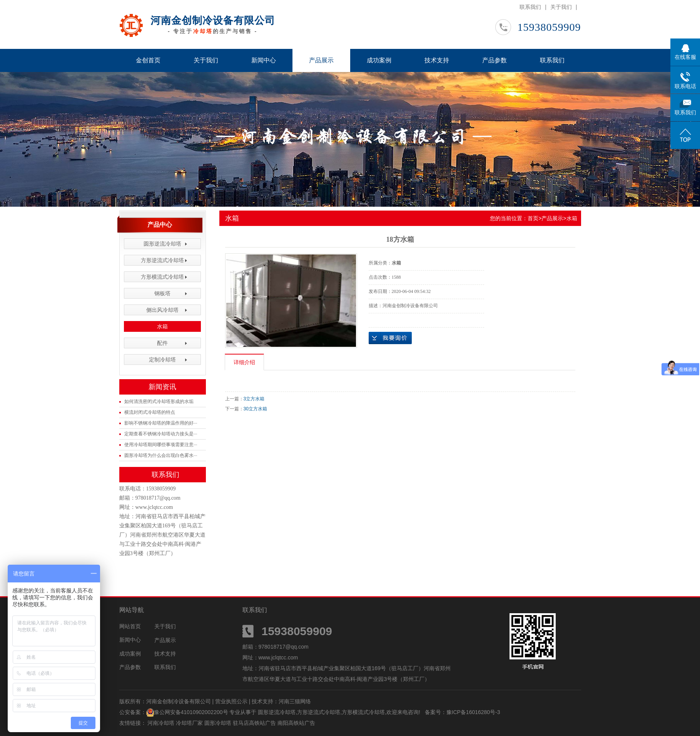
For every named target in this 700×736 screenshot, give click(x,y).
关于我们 (561, 7)
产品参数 (495, 60)
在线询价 (390, 338)
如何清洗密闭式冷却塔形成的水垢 (159, 401)
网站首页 (130, 626)
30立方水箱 (255, 409)
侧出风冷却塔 (162, 310)
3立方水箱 (254, 399)
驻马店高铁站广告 (255, 723)
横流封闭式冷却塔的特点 (150, 412)
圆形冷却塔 (219, 723)
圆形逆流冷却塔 (162, 244)
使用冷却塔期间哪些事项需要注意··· (161, 445)
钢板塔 (162, 293)
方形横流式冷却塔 (162, 277)
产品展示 (321, 60)
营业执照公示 (231, 701)
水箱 (162, 326)
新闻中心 (264, 60)
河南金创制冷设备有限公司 (213, 20)
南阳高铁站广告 (296, 723)
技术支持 (437, 60)
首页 (533, 218)
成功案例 (379, 60)
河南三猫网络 (295, 701)
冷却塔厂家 (190, 723)
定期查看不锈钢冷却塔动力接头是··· (161, 434)
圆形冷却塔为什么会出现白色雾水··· (161, 455)
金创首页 (148, 60)
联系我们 (530, 7)
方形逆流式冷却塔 (162, 260)
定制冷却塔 (162, 360)
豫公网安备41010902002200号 (191, 712)
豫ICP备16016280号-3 (473, 712)
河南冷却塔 (162, 723)
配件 (162, 343)
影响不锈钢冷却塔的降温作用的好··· (161, 423)
